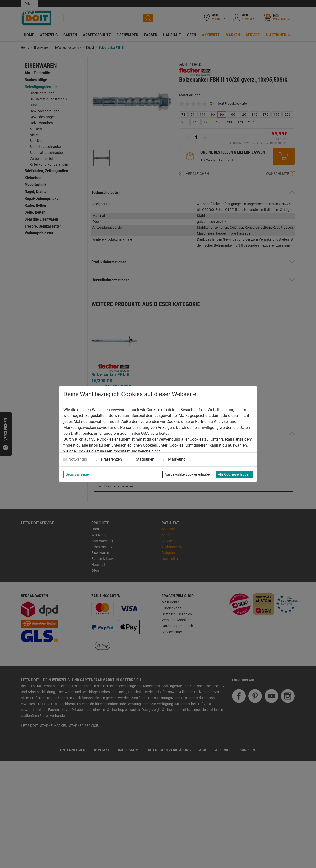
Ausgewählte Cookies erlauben (188, 474)
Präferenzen (111, 459)
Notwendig (78, 459)
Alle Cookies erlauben (234, 474)
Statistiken (145, 459)
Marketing (177, 459)
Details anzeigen (78, 474)
